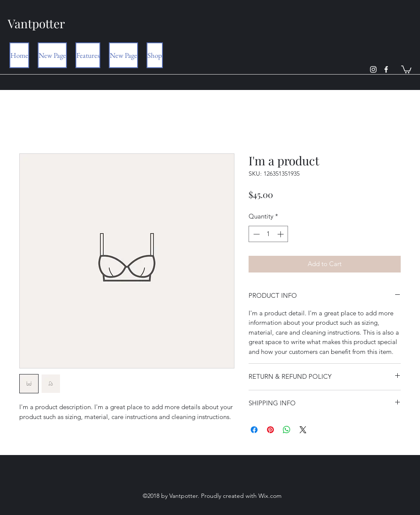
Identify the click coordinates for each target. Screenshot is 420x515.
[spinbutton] (268, 234)
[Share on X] (303, 430)
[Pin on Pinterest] (270, 430)
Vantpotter (36, 23)
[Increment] (281, 234)
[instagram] (373, 69)
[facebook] (386, 69)
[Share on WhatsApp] (287, 430)
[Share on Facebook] (254, 430)
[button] (406, 69)
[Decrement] (256, 234)
